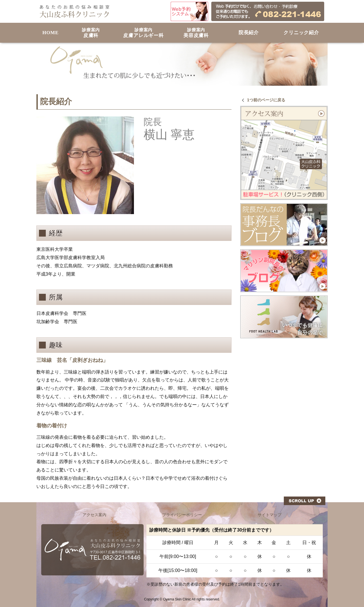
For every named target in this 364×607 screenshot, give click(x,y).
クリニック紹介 (301, 33)
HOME (50, 33)
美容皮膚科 (196, 33)
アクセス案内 (94, 515)
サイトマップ (270, 515)
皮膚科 (91, 33)
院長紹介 (249, 33)
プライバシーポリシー (182, 515)
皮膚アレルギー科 (143, 33)
